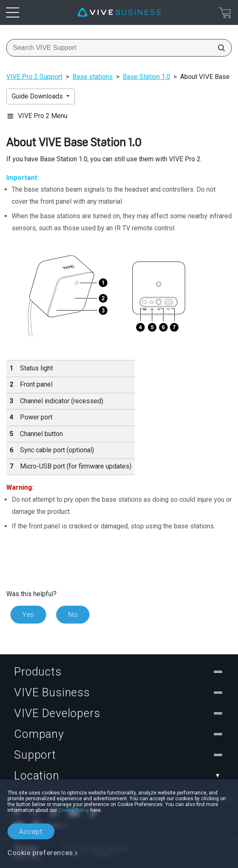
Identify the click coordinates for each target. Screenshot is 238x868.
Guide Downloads (38, 96)
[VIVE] (119, 12)
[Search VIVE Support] (219, 48)
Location (119, 776)
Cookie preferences (40, 853)
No (73, 614)
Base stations (93, 77)
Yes (28, 614)
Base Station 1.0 (146, 77)
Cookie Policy (74, 810)
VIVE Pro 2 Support (34, 77)
